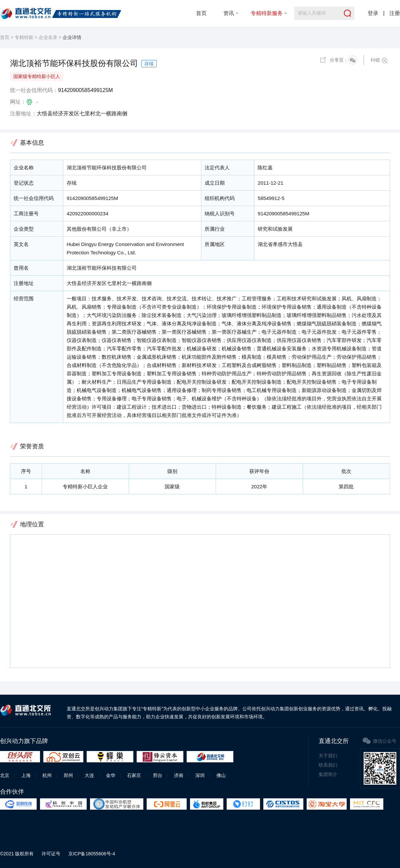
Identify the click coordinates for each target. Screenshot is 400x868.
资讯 (229, 13)
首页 (201, 13)
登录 (373, 13)
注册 (395, 13)
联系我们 (328, 765)
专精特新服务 (267, 13)
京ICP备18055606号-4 (92, 854)
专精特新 (24, 37)
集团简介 (328, 774)
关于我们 (328, 756)
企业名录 (48, 37)
